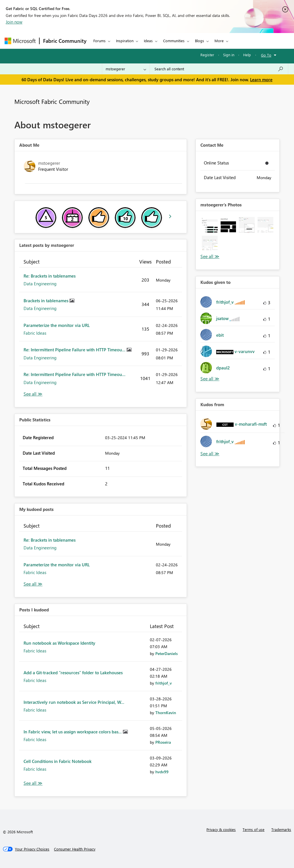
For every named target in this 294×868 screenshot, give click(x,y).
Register (207, 55)
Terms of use (254, 829)
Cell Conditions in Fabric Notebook (58, 761)
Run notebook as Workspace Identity (59, 643)
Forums (99, 41)
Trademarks (281, 829)
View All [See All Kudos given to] (210, 379)
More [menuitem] (219, 41)
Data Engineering (40, 284)
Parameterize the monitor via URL (57, 325)
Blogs (200, 41)
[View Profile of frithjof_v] (164, 683)
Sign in (229, 55)
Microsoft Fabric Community (52, 101)
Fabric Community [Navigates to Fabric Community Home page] (65, 41)
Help (247, 55)
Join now (14, 22)
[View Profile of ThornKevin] (166, 713)
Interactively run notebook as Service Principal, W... (74, 702)
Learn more (261, 80)
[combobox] (219, 69)
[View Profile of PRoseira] (163, 742)
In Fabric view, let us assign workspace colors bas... (73, 732)
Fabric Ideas (35, 333)
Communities (174, 41)
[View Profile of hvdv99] (162, 772)
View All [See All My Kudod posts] (33, 584)
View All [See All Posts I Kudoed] (33, 783)
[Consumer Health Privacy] (75, 849)
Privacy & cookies (221, 829)
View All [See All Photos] (210, 256)
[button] (210, 225)
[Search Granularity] (126, 69)
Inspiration (125, 41)
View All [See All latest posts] (33, 394)
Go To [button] (266, 55)
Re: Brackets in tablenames (50, 276)
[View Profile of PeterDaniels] (167, 653)
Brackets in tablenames (47, 301)
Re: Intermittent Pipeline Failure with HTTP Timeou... (75, 350)
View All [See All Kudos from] (210, 454)
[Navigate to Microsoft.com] (20, 41)
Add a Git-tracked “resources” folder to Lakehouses (73, 673)
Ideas (148, 41)
